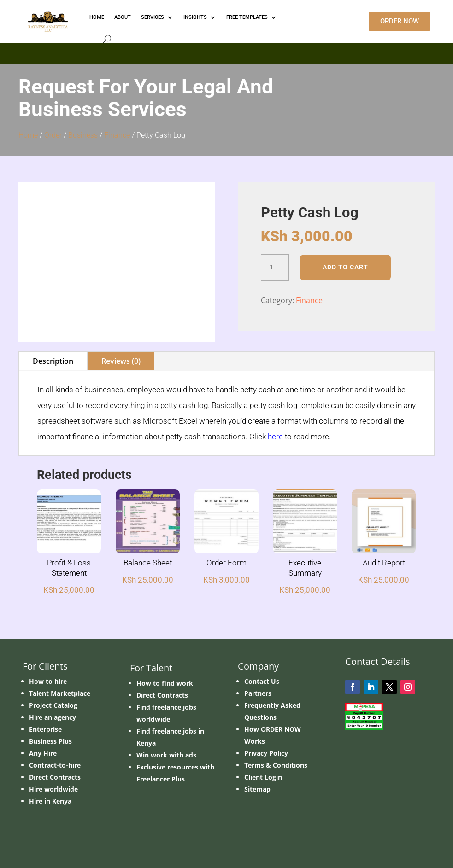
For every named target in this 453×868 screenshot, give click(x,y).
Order (53, 135)
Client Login (263, 777)
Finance (117, 135)
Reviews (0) (121, 361)
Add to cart (345, 267)
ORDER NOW (400, 21)
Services (153, 17)
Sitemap (257, 789)
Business (83, 135)
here (275, 437)
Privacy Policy (266, 753)
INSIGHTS (195, 17)
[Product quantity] (275, 268)
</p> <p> (226, 52)
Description (53, 361)
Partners (258, 693)
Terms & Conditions (276, 765)
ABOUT (123, 17)
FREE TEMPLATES (247, 17)
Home (28, 135)
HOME (97, 17)
